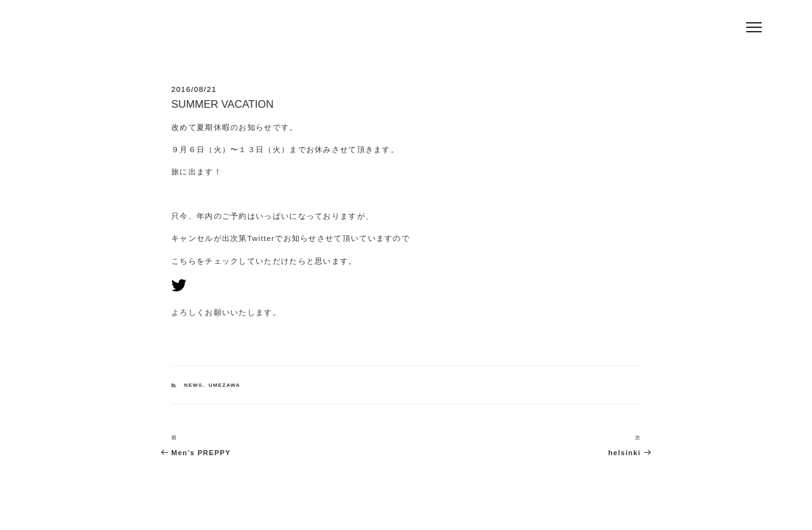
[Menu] (754, 27)
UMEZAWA (225, 385)
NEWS (193, 385)
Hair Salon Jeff (192, 32)
